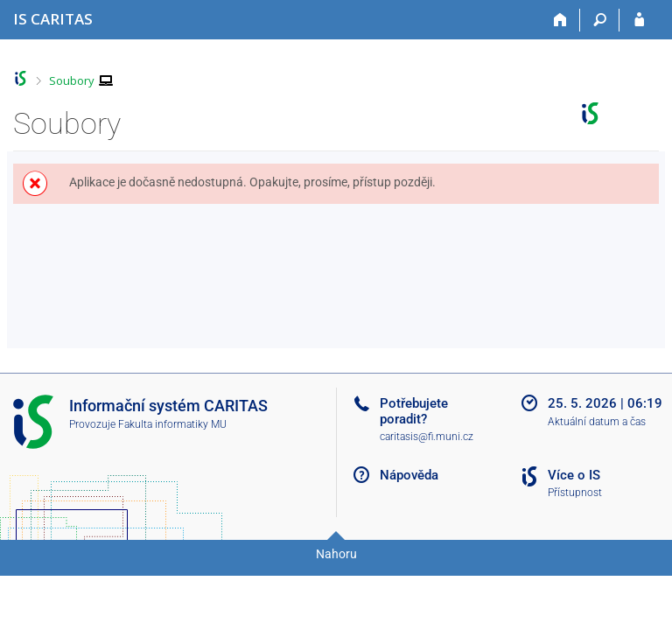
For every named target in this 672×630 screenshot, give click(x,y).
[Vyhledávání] (600, 20)
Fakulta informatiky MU (172, 424)
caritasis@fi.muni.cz (427, 437)
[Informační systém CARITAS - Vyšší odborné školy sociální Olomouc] (53, 19)
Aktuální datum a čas (597, 422)
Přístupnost (575, 493)
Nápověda (409, 475)
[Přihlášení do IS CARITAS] (639, 20)
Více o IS (574, 475)
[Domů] (560, 20)
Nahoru (336, 554)
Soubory (72, 80)
